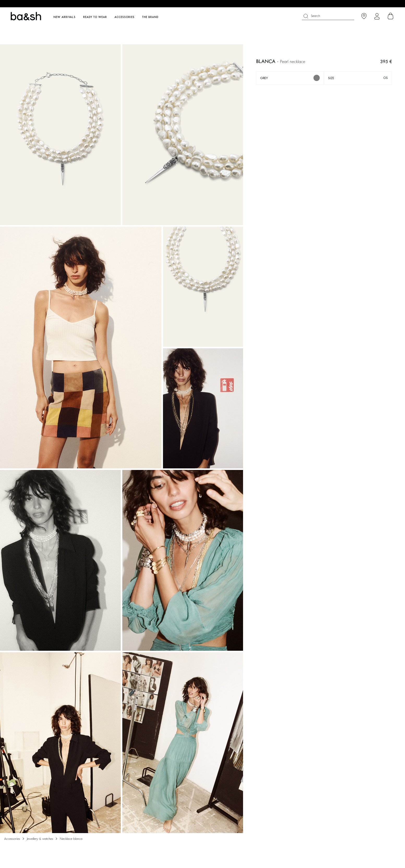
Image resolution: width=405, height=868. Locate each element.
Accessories (12, 839)
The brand (150, 17)
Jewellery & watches (40, 839)
